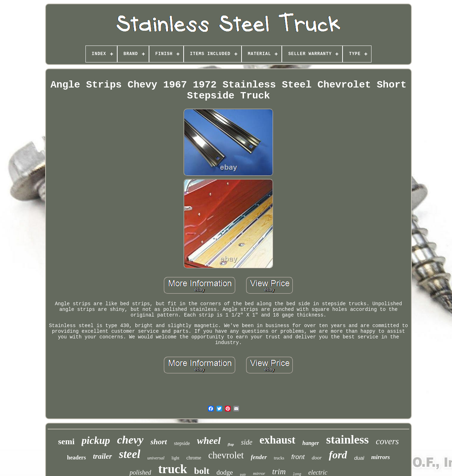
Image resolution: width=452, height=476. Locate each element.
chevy (130, 440)
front (298, 457)
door (317, 458)
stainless (347, 439)
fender (259, 457)
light (176, 458)
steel (130, 454)
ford (338, 455)
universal (156, 458)
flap (231, 444)
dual (359, 458)
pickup (96, 440)
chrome (194, 458)
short (159, 442)
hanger (311, 443)
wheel (209, 441)
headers (76, 457)
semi (66, 441)
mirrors (380, 457)
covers (387, 441)
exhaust (278, 440)
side (246, 442)
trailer (102, 456)
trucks (279, 458)
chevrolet (226, 455)
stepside (182, 443)
